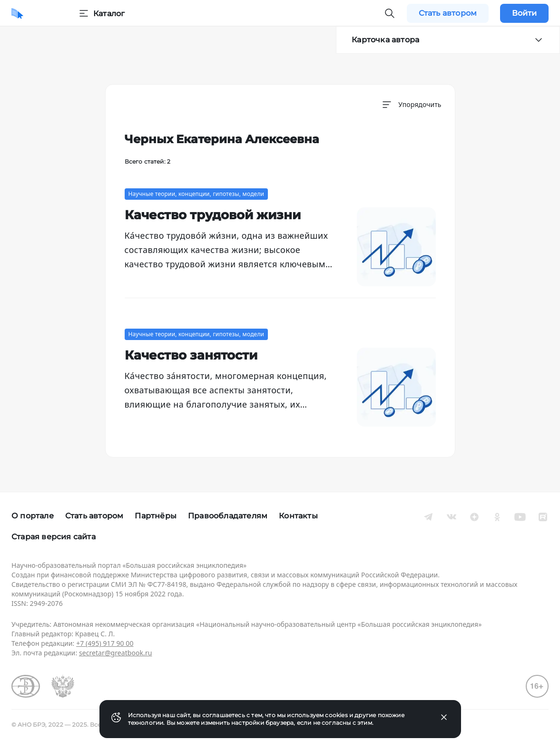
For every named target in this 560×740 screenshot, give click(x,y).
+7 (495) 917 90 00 (105, 643)
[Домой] (17, 13)
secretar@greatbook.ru (116, 653)
